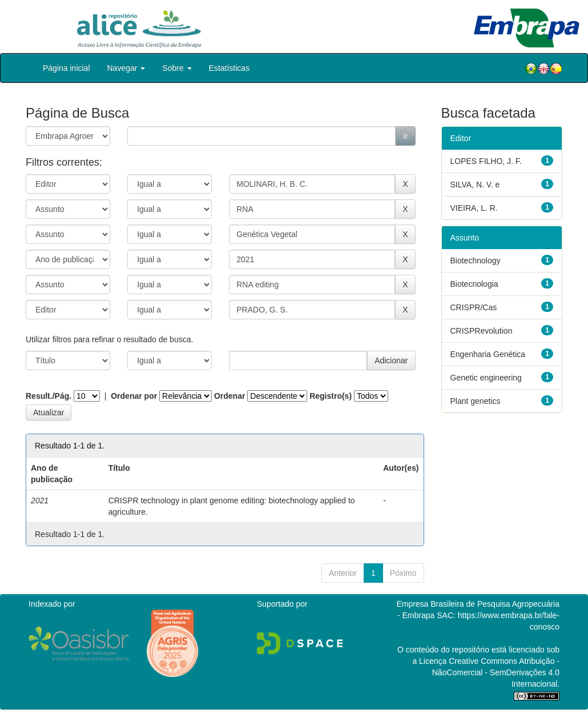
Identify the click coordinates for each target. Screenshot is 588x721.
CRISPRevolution (482, 331)
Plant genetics (476, 401)
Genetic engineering (486, 378)
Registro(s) (331, 396)
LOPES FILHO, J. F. (486, 161)
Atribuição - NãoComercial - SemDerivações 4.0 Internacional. (496, 672)
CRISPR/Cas (474, 307)
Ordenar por (134, 396)
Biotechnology (476, 261)
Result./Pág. (49, 396)
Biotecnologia (474, 284)
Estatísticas (229, 68)
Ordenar (229, 396)
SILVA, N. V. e (475, 185)
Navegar (126, 68)
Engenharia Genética (488, 354)
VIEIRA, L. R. (474, 208)
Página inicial (67, 68)
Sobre (177, 68)
